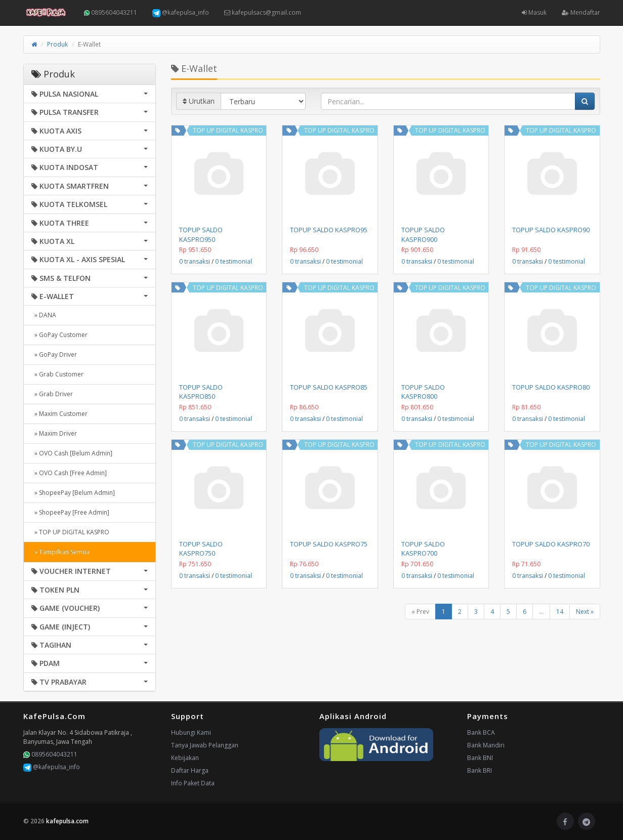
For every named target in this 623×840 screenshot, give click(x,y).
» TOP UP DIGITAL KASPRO (70, 532)
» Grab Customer (57, 374)
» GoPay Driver (54, 354)
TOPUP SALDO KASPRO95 (329, 230)
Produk (57, 44)
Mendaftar (581, 12)
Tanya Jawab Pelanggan (205, 745)
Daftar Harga (190, 770)
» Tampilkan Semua (60, 552)
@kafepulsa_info (181, 13)
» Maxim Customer (59, 414)
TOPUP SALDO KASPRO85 (329, 387)
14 (560, 612)
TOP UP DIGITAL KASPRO (228, 130)
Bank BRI (480, 770)
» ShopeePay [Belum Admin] (73, 493)
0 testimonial (234, 261)
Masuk (534, 12)
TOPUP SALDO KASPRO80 (551, 387)
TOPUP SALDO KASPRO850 (201, 392)
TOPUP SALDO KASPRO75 (329, 544)
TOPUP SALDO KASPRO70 (551, 544)
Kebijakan (185, 758)
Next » (585, 612)
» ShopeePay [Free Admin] (70, 512)
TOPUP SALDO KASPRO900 (423, 234)
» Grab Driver (52, 394)
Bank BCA (481, 732)
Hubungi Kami (191, 732)
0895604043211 (111, 12)
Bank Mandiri (486, 745)
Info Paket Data (193, 783)
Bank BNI (480, 758)
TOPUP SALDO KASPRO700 (423, 549)
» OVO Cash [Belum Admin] (72, 453)
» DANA (44, 315)
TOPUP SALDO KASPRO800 (423, 392)
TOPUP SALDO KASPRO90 (551, 230)
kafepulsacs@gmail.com (263, 12)
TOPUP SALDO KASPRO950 (201, 234)
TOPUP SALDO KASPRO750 (201, 549)
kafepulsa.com (67, 821)
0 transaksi (195, 261)
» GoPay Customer (59, 335)
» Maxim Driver (54, 433)
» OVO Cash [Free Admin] (69, 473)
